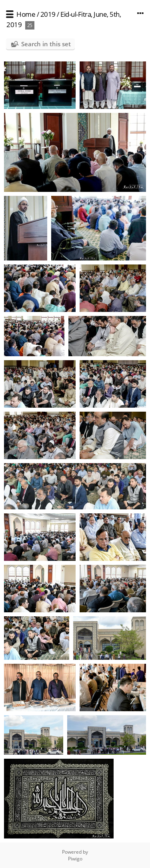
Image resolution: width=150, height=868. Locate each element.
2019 (48, 14)
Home (26, 14)
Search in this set (46, 44)
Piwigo (75, 859)
